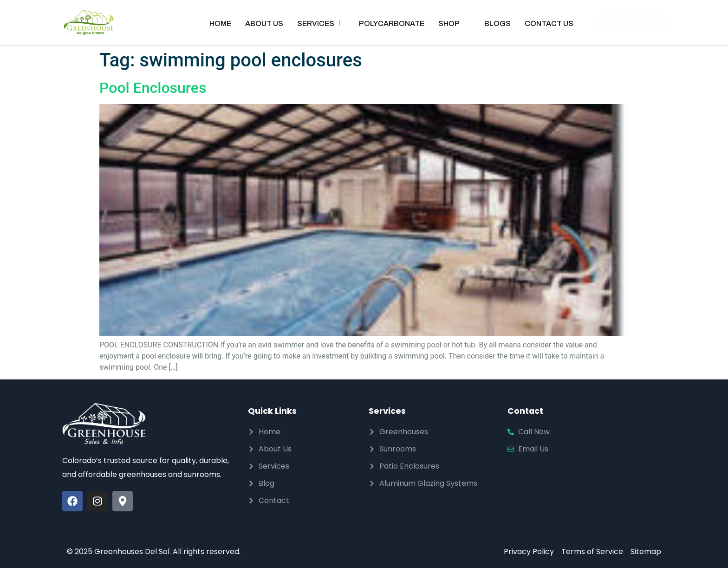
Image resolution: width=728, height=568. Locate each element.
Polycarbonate (392, 23)
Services (320, 23)
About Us (264, 23)
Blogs (497, 23)
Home (220, 23)
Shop (453, 23)
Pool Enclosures (153, 88)
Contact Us (549, 23)
